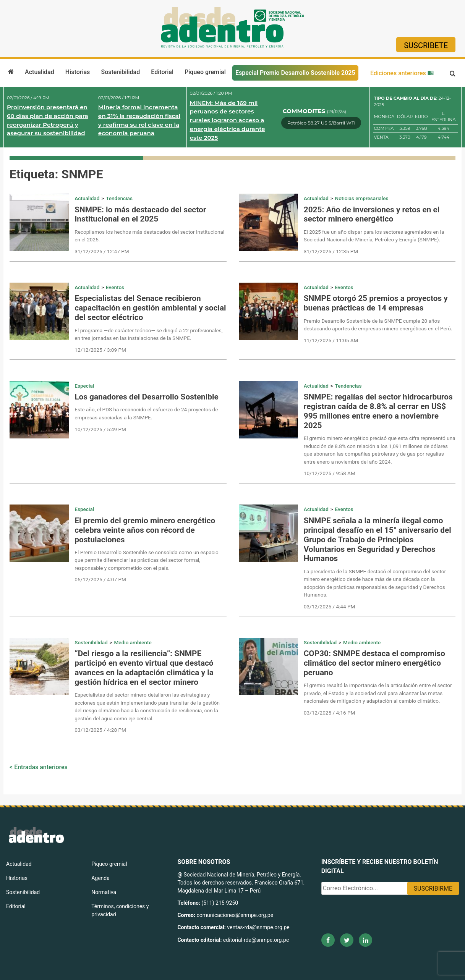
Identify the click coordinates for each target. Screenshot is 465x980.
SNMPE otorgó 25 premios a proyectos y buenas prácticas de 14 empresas (376, 303)
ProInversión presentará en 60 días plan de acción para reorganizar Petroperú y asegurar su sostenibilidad (48, 120)
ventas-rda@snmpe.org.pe (258, 927)
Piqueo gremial (205, 72)
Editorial (162, 72)
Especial (84, 386)
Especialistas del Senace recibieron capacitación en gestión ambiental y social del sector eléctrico (150, 308)
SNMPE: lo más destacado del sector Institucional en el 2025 (140, 214)
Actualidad (40, 72)
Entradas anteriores (41, 767)
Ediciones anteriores (402, 73)
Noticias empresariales (362, 198)
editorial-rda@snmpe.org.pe (256, 940)
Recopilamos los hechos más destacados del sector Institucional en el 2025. (149, 236)
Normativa (104, 892)
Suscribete (426, 45)
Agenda (100, 878)
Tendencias (119, 198)
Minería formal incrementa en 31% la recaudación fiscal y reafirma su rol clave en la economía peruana (139, 120)
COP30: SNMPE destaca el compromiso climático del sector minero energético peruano (374, 663)
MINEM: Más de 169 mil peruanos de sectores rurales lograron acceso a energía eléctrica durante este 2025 (228, 120)
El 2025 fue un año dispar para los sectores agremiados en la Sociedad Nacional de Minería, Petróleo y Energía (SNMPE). (374, 236)
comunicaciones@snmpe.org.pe (235, 915)
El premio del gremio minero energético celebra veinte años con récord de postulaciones (145, 530)
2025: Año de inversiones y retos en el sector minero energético (372, 214)
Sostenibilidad (120, 72)
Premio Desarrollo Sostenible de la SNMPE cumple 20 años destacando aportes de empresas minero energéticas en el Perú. (378, 325)
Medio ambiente (133, 642)
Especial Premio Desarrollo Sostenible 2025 (295, 73)
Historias (78, 72)
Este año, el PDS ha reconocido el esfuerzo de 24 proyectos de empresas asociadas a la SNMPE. (146, 413)
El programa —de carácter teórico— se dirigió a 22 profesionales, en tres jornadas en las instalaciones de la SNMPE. (148, 334)
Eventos (115, 287)
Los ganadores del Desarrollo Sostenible (146, 397)
